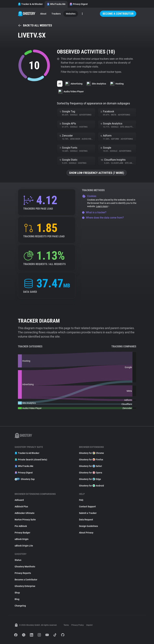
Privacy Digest (79, 4)
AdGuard (19, 500)
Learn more (103, 206)
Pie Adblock (21, 526)
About (43, 14)
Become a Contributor (118, 14)
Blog (17, 599)
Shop (17, 593)
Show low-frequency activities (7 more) (97, 173)
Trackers (56, 14)
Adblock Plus (21, 507)
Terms (66, 625)
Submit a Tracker (88, 513)
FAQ (81, 500)
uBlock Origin (22, 539)
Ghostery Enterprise (25, 586)
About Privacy (86, 533)
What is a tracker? (94, 212)
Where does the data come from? (103, 218)
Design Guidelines (88, 526)
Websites (71, 14)
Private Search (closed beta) (31, 460)
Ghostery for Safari (90, 466)
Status (18, 560)
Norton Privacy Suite (25, 520)
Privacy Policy (78, 625)
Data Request (86, 520)
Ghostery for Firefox (91, 460)
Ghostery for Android (91, 486)
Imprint (89, 625)
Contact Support (87, 507)
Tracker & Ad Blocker (30, 4)
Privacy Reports (23, 573)
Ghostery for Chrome (91, 453)
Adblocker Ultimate (25, 513)
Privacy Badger (22, 533)
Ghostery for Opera (91, 473)
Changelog (20, 606)
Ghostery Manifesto (25, 567)
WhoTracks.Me (56, 4)
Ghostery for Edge (90, 479)
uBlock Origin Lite (24, 546)
